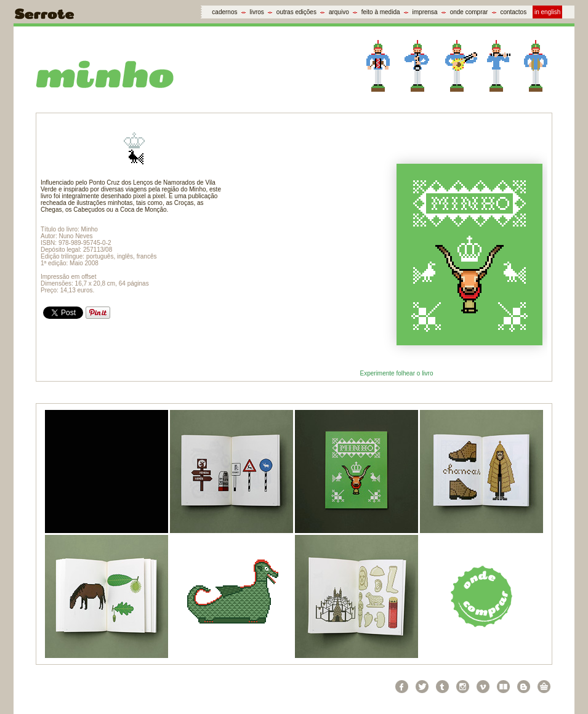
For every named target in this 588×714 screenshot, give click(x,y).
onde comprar (469, 12)
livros (257, 12)
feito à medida (381, 12)
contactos (513, 12)
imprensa (425, 12)
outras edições (296, 12)
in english (547, 12)
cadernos (224, 12)
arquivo (339, 12)
